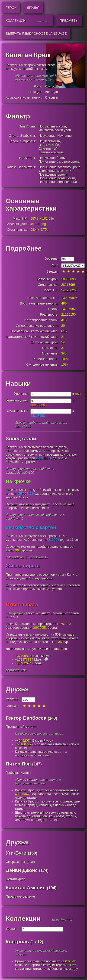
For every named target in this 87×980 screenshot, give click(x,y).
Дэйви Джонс (22, 871)
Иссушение (47, 136)
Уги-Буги (16, 853)
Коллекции (23, 919)
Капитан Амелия (26, 888)
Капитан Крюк (66, 745)
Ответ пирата (22, 605)
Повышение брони (53, 174)
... (7, 596)
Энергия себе (49, 145)
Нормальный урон (52, 126)
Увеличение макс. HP (54, 171)
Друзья (17, 689)
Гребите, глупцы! (18, 773)
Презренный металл (21, 727)
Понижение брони (52, 158)
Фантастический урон (55, 130)
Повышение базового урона (59, 167)
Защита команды (51, 152)
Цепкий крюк (15, 880)
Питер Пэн (18, 764)
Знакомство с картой (31, 528)
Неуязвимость (49, 141)
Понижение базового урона (59, 162)
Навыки (18, 384)
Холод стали (21, 439)
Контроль (52, 86)
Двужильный (48, 149)
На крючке (18, 482)
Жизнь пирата (23, 566)
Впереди (52, 92)
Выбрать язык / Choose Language (36, 34)
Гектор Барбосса (26, 718)
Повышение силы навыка (58, 182)
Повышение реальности (57, 178)
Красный (52, 97)
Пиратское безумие (20, 897)
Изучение (64, 136)
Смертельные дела (20, 862)
